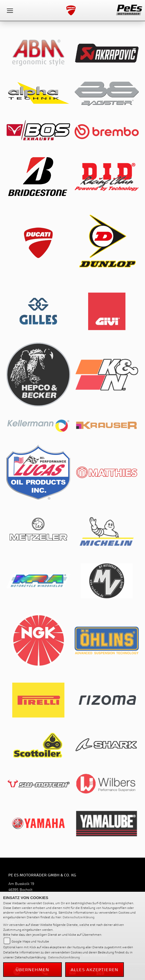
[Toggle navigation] (10, 10)
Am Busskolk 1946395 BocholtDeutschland (21, 890)
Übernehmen (33, 969)
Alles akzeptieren (95, 969)
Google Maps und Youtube (30, 941)
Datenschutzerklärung (78, 917)
